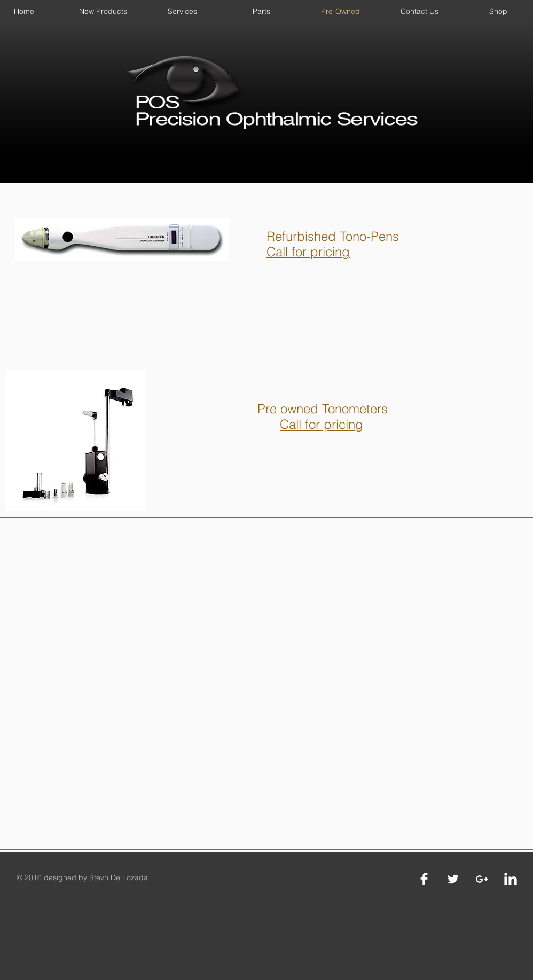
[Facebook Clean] (424, 879)
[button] (103, 11)
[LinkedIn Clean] (511, 879)
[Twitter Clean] (453, 879)
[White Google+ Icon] (482, 879)
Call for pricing (322, 424)
